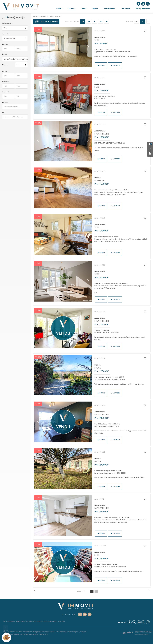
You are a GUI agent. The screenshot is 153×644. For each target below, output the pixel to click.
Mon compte (125, 9)
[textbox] (15, 59)
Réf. (4, 112)
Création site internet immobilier (143, 633)
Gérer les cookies (42, 621)
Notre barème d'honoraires (56, 621)
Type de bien (6, 34)
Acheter (71, 9)
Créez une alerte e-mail (46, 22)
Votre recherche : (8, 24)
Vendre (84, 9)
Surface (6, 82)
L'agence (95, 9)
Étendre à (5, 65)
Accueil (59, 9)
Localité (5, 54)
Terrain (6, 92)
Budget (5, 44)
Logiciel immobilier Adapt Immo (143, 631)
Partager (115, 65)
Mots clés (5, 102)
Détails (101, 65)
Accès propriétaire (143, 9)
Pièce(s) (5, 71)
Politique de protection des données (25, 621)
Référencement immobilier (142, 634)
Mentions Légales (8, 621)
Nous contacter (109, 9)
